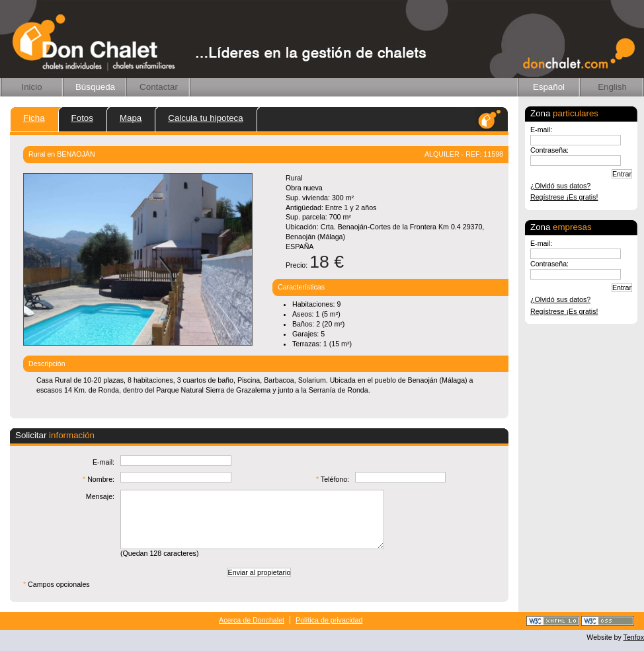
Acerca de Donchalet (252, 620)
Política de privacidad (329, 620)
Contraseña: (549, 150)
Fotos (82, 118)
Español (549, 87)
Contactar (159, 87)
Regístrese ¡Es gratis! (564, 197)
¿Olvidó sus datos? (560, 186)
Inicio (31, 87)
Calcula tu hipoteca (205, 118)
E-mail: (541, 130)
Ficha (34, 118)
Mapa (131, 118)
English (612, 87)
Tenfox (634, 637)
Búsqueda (95, 87)
